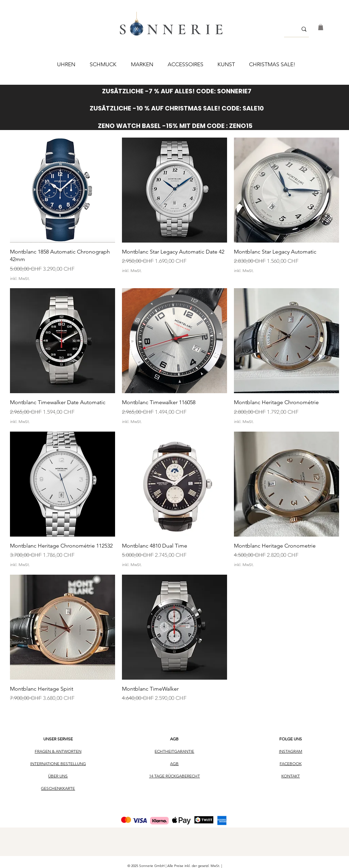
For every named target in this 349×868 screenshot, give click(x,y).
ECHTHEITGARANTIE (174, 751)
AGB (174, 739)
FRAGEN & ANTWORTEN (58, 751)
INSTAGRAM (291, 751)
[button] (321, 27)
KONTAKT (291, 776)
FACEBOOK (291, 764)
